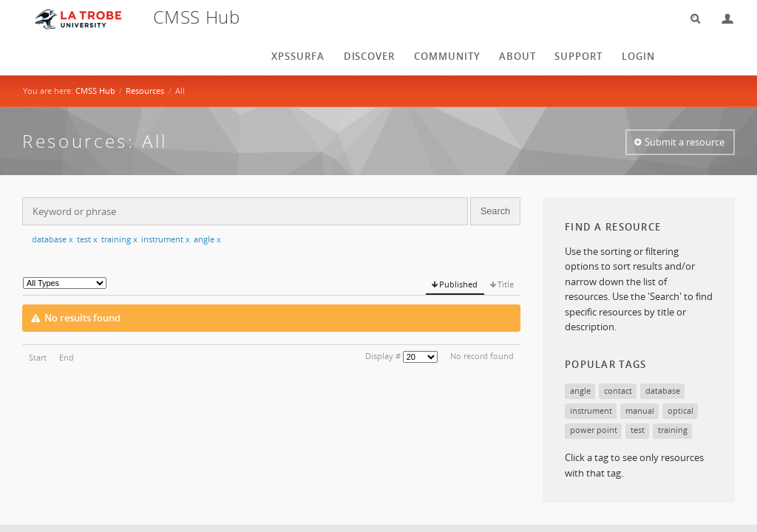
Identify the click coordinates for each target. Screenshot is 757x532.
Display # (383, 356)
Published (458, 284)
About (517, 56)
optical (680, 410)
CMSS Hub (95, 91)
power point (594, 430)
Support (578, 56)
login (638, 56)
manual (640, 410)
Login (722, 19)
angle (207, 239)
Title (506, 284)
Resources (145, 91)
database (52, 239)
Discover (370, 56)
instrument (166, 239)
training (119, 239)
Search (690, 19)
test (87, 239)
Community (447, 56)
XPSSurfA (298, 56)
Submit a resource (685, 142)
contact (618, 391)
